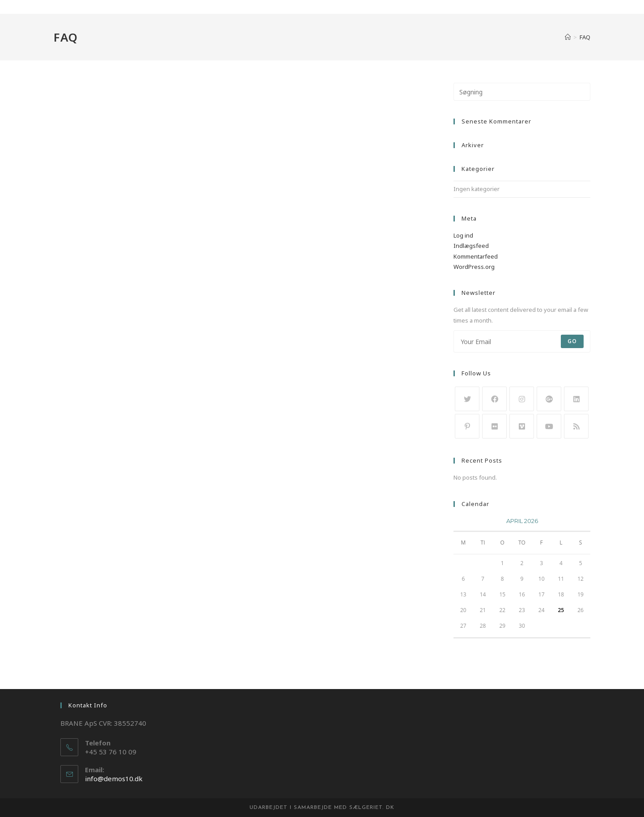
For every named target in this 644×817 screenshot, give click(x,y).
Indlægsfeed (471, 246)
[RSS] (576, 426)
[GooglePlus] (549, 399)
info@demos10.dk (114, 779)
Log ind (463, 235)
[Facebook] (494, 399)
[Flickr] (494, 426)
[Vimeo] (522, 426)
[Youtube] (549, 426)
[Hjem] (568, 37)
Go (572, 341)
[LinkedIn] (576, 399)
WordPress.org (474, 267)
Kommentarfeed (476, 256)
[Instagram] (522, 399)
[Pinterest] (467, 426)
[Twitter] (467, 399)
